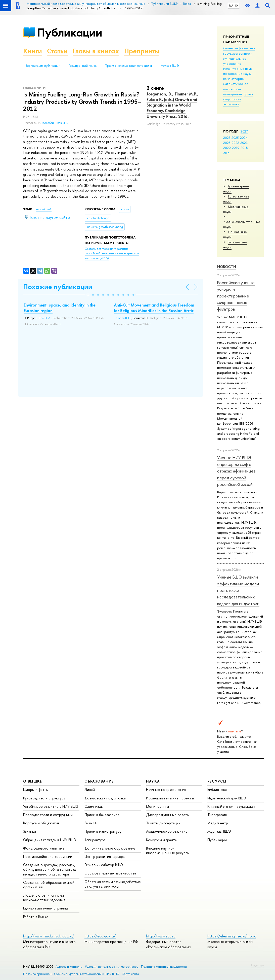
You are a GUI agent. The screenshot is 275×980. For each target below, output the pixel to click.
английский (44, 209)
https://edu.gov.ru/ (100, 936)
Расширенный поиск (83, 66)
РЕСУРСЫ (217, 781)
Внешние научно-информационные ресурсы (168, 850)
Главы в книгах (96, 51)
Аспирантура (95, 840)
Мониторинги (157, 806)
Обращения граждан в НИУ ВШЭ (50, 840)
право (248, 94)
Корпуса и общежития (41, 823)
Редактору (257, 965)
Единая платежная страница (46, 908)
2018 (244, 148)
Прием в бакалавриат (102, 815)
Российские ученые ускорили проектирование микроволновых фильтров (236, 296)
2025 (235, 138)
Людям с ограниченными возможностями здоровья (44, 898)
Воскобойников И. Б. (55, 123)
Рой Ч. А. (45, 318)
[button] (88, 295)
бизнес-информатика (239, 48)
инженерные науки (237, 74)
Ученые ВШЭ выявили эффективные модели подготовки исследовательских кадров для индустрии (238, 590)
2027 (244, 131)
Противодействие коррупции (48, 856)
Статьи (57, 51)
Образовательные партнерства (110, 873)
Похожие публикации (58, 287)
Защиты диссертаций (163, 823)
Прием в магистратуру (103, 831)
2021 (244, 143)
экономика (231, 104)
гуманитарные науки (238, 69)
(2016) (112, 254)
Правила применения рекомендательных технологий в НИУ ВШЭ (71, 974)
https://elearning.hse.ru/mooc (232, 936)
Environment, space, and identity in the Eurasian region (60, 308)
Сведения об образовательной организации (49, 885)
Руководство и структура (44, 798)
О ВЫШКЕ (33, 781)
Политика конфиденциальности (164, 967)
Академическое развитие (167, 831)
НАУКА (153, 781)
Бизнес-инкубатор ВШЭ (104, 865)
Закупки (30, 831)
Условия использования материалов (112, 967)
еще (226, 153)
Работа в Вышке (36, 917)
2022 (235, 143)
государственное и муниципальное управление (238, 58)
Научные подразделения (166, 789)
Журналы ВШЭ (219, 831)
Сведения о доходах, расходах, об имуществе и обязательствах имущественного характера (50, 869)
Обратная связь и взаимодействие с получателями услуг (113, 884)
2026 (227, 138)
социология (232, 99)
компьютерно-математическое (236, 81)
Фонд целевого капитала (44, 848)
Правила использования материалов (129, 66)
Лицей (90, 789)
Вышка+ (91, 823)
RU (231, 6)
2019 (236, 148)
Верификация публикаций (43, 66)
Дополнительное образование (110, 848)
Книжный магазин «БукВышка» (232, 806)
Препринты (142, 51)
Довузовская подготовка (105, 798)
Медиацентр (218, 823)
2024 (244, 138)
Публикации (70, 32)
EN (237, 6)
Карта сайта (130, 974)
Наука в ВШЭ (170, 66)
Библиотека (217, 789)
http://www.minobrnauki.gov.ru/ (49, 936)
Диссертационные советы (168, 815)
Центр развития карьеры (105, 856)
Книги (33, 51)
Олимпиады (94, 806)
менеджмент (233, 94)
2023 (227, 143)
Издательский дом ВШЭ (227, 798)
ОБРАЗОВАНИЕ (99, 781)
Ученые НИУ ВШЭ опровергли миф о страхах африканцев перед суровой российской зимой (236, 471)
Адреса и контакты (69, 967)
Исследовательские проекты (170, 798)
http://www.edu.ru (161, 936)
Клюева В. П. (123, 318)
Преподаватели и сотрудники (48, 815)
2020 (227, 148)
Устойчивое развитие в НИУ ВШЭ (51, 806)
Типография (217, 815)
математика (232, 89)
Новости (227, 267)
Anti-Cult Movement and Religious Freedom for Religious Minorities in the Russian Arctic (154, 308)
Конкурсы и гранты (162, 840)
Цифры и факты (36, 789)
